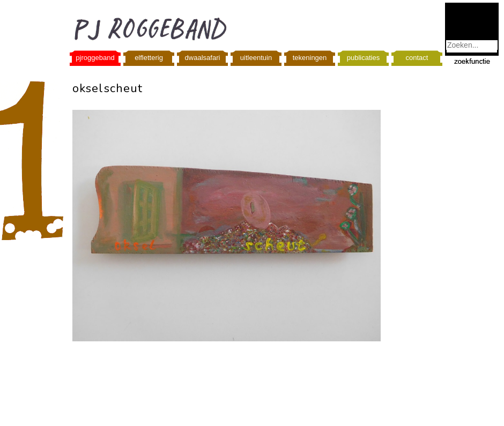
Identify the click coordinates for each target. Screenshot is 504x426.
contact (417, 58)
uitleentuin (256, 58)
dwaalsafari (203, 58)
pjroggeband (95, 58)
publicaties (363, 58)
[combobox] (472, 45)
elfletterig (149, 58)
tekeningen (310, 58)
